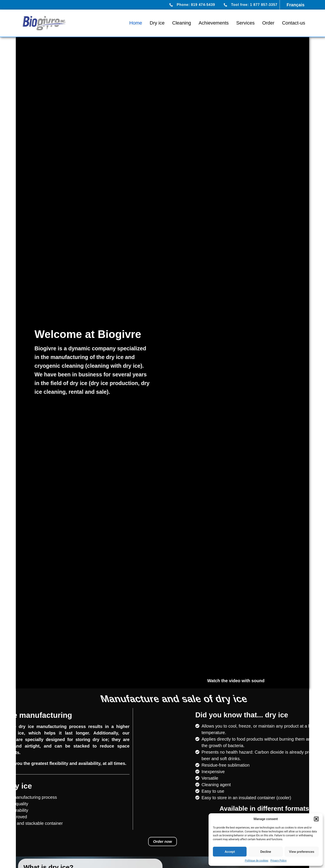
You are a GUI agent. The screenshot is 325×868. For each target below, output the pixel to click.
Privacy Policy (279, 861)
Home (136, 23)
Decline (266, 852)
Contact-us (293, 23)
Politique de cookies (256, 861)
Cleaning (182, 23)
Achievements (214, 23)
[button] (316, 819)
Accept (230, 852)
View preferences (302, 852)
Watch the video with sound (236, 681)
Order (268, 23)
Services (245, 23)
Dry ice (157, 23)
